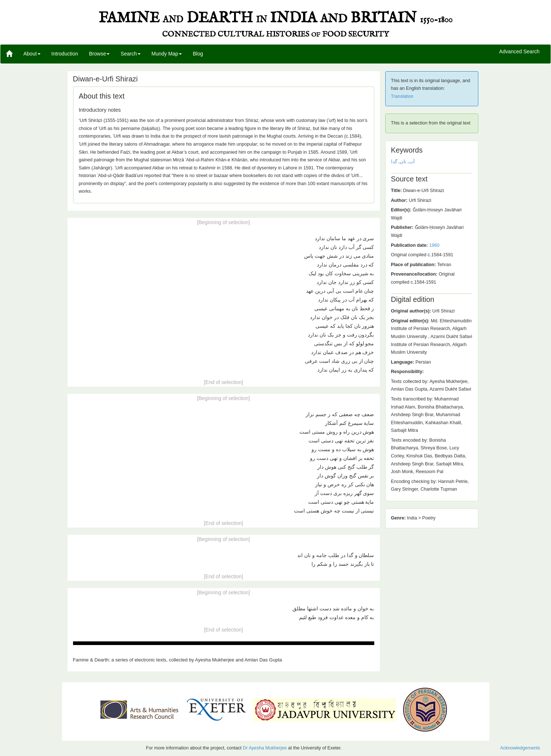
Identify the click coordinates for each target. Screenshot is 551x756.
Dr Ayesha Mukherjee (265, 748)
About (32, 54)
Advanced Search (519, 52)
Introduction (65, 54)
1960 (434, 245)
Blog (198, 54)
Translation (402, 96)
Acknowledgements (520, 748)
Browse (100, 54)
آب (412, 162)
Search (130, 54)
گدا (394, 162)
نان (403, 162)
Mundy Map (167, 54)
